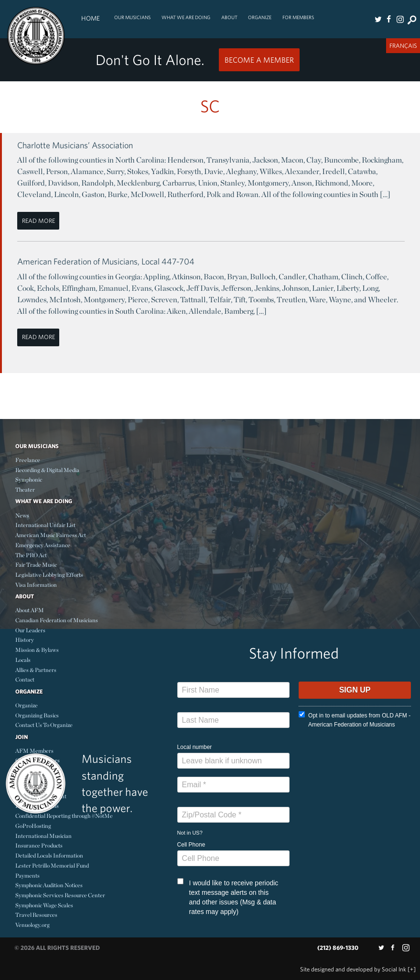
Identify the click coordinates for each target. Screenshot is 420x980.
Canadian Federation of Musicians (57, 620)
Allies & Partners (36, 670)
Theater (25, 490)
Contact (25, 679)
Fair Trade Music (36, 565)
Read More (38, 221)
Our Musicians (132, 17)
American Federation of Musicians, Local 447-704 (106, 261)
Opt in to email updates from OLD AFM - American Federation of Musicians (355, 720)
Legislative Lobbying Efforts (49, 575)
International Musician (43, 836)
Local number (195, 747)
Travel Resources (36, 915)
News (22, 515)
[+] (412, 969)
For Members (298, 17)
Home (91, 18)
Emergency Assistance (43, 545)
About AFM (30, 610)
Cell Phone (191, 845)
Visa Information (36, 585)
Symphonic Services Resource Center (60, 895)
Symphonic (29, 479)
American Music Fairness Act (51, 535)
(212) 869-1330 (338, 948)
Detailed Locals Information (49, 855)
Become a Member (259, 60)
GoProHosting (33, 826)
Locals (23, 660)
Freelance (28, 460)
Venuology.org (32, 925)
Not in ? (190, 833)
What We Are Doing (186, 17)
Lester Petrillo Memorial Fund (52, 865)
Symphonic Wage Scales (44, 905)
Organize (260, 17)
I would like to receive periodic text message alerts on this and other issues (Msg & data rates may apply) (228, 897)
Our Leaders (30, 630)
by (353, 969)
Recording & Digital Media (47, 470)
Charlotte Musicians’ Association (75, 145)
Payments (27, 875)
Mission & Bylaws (37, 650)
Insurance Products (39, 845)
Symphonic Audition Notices (49, 885)
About (229, 17)
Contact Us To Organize (44, 725)
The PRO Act (31, 555)
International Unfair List (45, 525)
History (25, 640)
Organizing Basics (37, 715)
